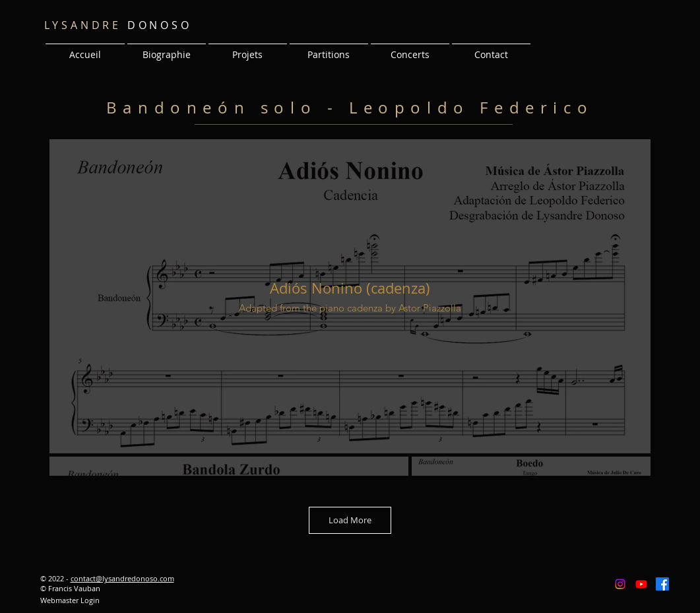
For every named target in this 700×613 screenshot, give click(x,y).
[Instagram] (620, 584)
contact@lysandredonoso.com (122, 578)
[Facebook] (662, 584)
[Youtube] (641, 584)
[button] (248, 49)
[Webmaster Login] (70, 600)
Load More (350, 520)
